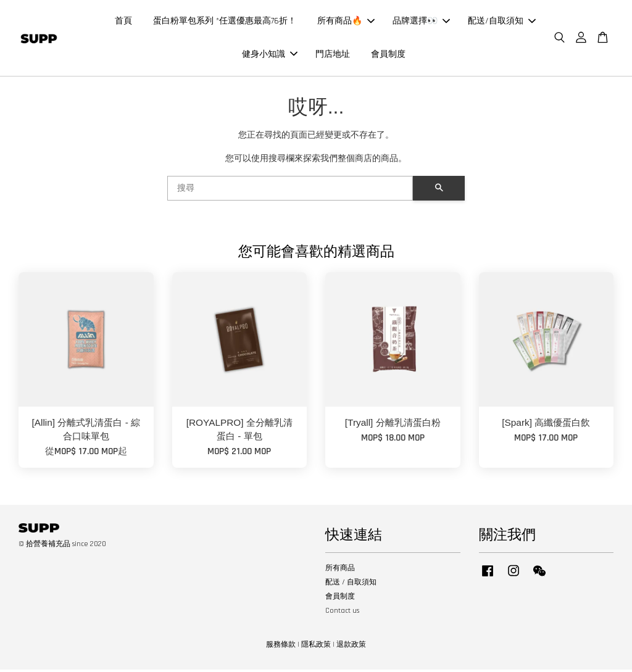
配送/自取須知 (502, 22)
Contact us (342, 614)
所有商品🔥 (346, 22)
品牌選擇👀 (421, 22)
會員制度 (388, 56)
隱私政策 (316, 647)
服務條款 (281, 647)
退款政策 (351, 647)
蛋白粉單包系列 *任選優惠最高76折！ (225, 22)
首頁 (123, 22)
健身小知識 (270, 56)
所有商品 (340, 570)
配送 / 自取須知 (351, 585)
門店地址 (333, 56)
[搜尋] (290, 191)
